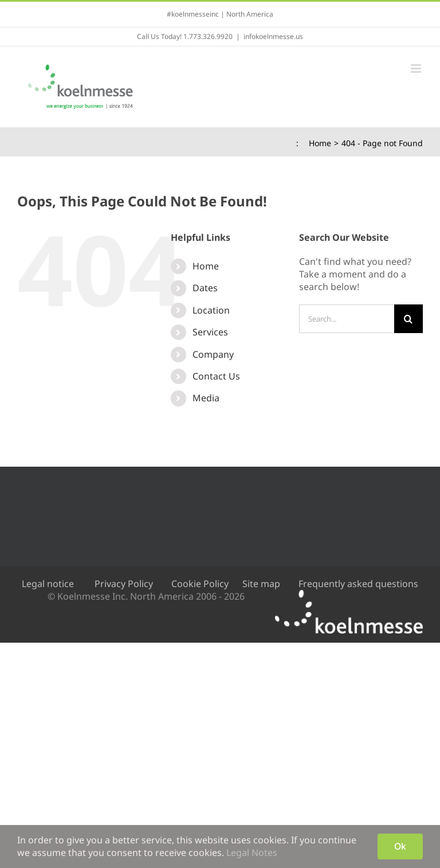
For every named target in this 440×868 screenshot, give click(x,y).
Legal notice (48, 584)
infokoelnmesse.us (273, 36)
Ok (400, 846)
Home (206, 266)
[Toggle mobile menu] (417, 69)
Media (206, 398)
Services (210, 332)
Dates (205, 288)
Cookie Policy (200, 584)
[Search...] (347, 319)
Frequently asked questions (358, 584)
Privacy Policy (124, 584)
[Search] (408, 319)
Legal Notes (252, 853)
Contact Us (216, 376)
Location (211, 310)
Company (213, 354)
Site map (261, 584)
